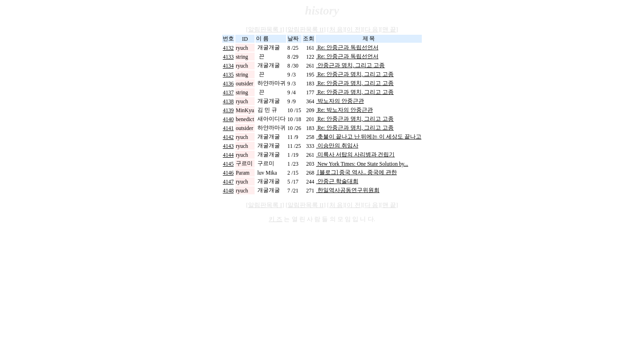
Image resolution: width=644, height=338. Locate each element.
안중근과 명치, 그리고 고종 (350, 65)
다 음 (371, 30)
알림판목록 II (306, 30)
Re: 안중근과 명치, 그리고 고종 (355, 74)
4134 (228, 66)
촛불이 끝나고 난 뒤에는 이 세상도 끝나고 (369, 137)
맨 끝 (389, 30)
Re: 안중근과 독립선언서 (347, 47)
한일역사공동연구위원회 (348, 190)
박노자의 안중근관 (340, 101)
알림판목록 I (265, 30)
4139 (228, 110)
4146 (228, 173)
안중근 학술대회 (337, 181)
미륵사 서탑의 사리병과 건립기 (356, 154)
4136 (228, 84)
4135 (228, 75)
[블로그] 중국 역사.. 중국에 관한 (357, 172)
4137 (228, 92)
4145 (228, 164)
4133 (228, 57)
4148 (228, 191)
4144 (228, 155)
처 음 (336, 30)
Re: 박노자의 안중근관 (345, 110)
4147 (228, 182)
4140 (228, 119)
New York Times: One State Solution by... (362, 164)
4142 (228, 137)
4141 (228, 128)
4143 (228, 146)
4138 (228, 101)
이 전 (353, 30)
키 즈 (275, 219)
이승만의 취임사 (337, 146)
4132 (228, 48)
